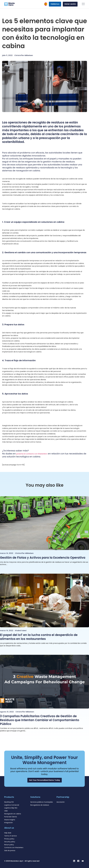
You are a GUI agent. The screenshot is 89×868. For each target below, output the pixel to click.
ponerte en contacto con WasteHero (32, 454)
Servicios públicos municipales (42, 802)
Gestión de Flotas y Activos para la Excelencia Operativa (43, 558)
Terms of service (11, 836)
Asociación (61, 802)
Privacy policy (9, 839)
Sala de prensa (10, 851)
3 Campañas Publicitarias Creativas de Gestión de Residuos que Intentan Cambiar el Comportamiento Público (40, 720)
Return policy (9, 845)
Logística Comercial (12, 805)
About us (9, 828)
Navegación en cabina (13, 814)
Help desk (8, 833)
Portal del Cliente (11, 817)
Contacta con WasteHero (14, 848)
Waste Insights (10, 820)
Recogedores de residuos (40, 805)
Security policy (10, 842)
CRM (6, 811)
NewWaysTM (9, 802)
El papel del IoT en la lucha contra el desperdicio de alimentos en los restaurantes (39, 637)
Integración (8, 823)
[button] (45, 780)
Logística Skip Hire (11, 808)
